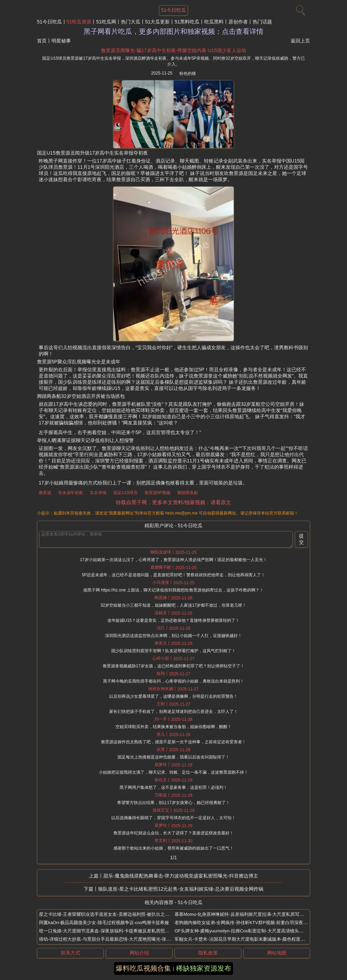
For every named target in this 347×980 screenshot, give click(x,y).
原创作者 (238, 22)
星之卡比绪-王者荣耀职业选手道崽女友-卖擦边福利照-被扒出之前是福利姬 (113, 914)
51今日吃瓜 (49, 22)
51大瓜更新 (158, 22)
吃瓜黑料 (214, 22)
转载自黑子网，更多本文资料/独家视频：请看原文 (173, 502)
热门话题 (262, 22)
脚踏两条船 (188, 493)
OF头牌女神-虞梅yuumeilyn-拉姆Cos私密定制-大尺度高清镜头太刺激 (243, 931)
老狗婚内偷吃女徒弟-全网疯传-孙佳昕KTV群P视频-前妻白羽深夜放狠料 (246, 923)
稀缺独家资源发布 (204, 968)
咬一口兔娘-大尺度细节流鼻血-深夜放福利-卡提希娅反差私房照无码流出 (111, 931)
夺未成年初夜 (71, 493)
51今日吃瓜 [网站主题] (173, 10)
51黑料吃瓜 (187, 22)
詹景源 (45, 493)
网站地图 (277, 953)
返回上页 (300, 41)
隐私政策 (208, 953)
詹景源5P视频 (157, 493)
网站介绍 (139, 953)
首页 (42, 41)
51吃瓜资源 (79, 22)
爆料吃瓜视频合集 (143, 968)
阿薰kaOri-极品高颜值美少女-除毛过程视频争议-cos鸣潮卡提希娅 (104, 923)
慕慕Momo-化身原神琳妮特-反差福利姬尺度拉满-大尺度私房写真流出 (244, 914)
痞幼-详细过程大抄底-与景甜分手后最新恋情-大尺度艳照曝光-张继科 (107, 939)
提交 (301, 539)
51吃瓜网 (106, 22)
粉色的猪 (188, 73)
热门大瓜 (131, 22)
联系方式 (71, 953)
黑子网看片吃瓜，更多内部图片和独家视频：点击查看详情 (173, 31)
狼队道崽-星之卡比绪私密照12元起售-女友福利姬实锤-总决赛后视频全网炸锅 (181, 889)
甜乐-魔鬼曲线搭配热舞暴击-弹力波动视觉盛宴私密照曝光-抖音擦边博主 (181, 876)
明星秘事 (61, 41)
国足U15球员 (125, 493)
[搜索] (300, 9)
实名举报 (98, 493)
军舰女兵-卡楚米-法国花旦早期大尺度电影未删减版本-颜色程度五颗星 (244, 939)
